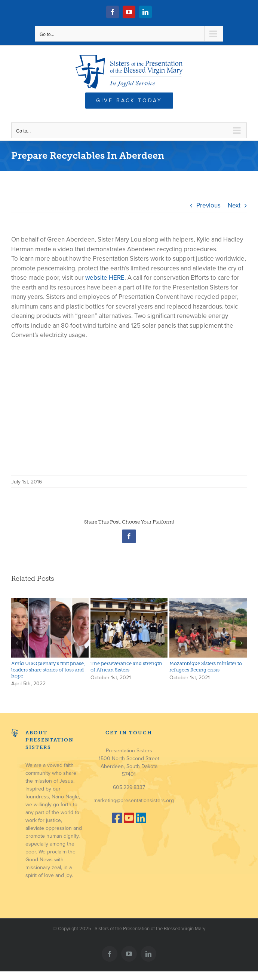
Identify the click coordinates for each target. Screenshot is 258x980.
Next (234, 205)
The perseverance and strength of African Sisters (126, 666)
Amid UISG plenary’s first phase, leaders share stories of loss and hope (48, 670)
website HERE (105, 278)
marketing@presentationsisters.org (134, 800)
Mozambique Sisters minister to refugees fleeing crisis (206, 666)
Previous (208, 205)
